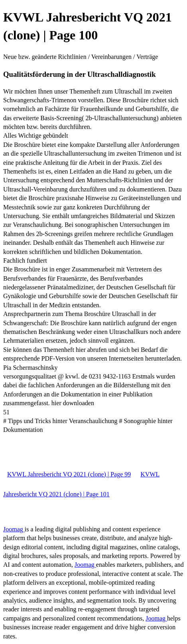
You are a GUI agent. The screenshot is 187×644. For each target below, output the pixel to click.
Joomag (14, 529)
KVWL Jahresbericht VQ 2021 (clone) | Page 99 (69, 474)
